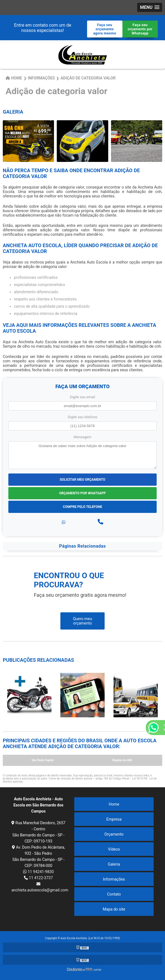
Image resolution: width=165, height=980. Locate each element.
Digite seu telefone (82, 417)
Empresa (114, 819)
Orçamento (114, 834)
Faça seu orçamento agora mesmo (105, 29)
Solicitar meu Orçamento (83, 480)
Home (114, 804)
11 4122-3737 (38, 878)
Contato (114, 894)
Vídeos (114, 849)
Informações (114, 879)
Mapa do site (114, 909)
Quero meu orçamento (82, 621)
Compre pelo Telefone (82, 507)
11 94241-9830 (38, 872)
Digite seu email (82, 397)
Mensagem (83, 437)
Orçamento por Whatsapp (82, 493)
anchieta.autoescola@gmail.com (38, 887)
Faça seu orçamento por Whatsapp (140, 29)
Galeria (114, 864)
